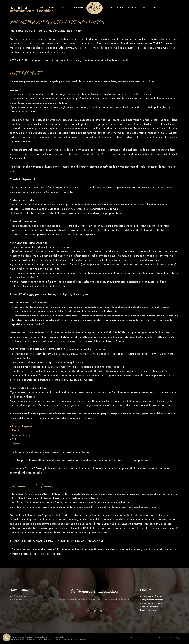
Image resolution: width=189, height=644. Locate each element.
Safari (16, 439)
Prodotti (132, 8)
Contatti (145, 8)
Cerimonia (78, 8)
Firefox (17, 431)
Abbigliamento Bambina (152, 600)
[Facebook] (12, 8)
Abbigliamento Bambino (152, 596)
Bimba (52, 8)
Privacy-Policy (158, 638)
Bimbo (41, 8)
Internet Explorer (23, 426)
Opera (16, 444)
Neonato (64, 8)
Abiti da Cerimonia (149, 607)
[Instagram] (19, 8)
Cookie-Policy (173, 638)
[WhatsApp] (26, 8)
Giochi (110, 8)
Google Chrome (21, 435)
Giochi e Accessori (149, 610)
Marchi (120, 8)
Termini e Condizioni (140, 638)
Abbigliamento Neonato (152, 603)
